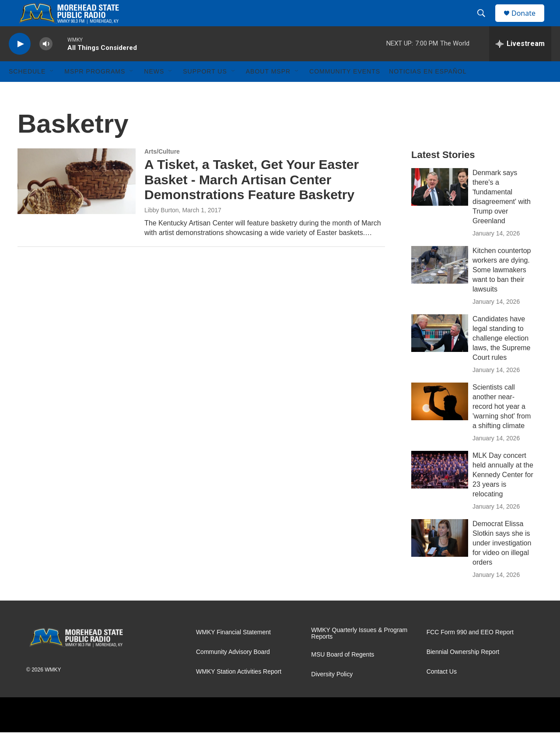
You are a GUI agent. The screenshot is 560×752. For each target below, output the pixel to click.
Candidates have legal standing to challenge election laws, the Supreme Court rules (502, 358)
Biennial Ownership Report (463, 672)
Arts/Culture (162, 171)
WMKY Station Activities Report (239, 691)
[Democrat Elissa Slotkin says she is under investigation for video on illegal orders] (440, 558)
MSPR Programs (95, 91)
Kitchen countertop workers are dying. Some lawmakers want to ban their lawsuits (502, 290)
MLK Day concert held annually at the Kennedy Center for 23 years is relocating (503, 494)
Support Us (205, 91)
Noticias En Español (428, 91)
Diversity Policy (332, 694)
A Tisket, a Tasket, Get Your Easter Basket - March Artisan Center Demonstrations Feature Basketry (252, 199)
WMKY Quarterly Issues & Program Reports (359, 653)
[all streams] (520, 63)
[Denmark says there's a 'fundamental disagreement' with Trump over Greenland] (440, 207)
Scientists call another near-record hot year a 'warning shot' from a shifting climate (502, 426)
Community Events (345, 91)
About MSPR (268, 91)
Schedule (27, 91)
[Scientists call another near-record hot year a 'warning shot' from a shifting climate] (440, 421)
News (154, 91)
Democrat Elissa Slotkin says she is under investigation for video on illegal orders (502, 563)
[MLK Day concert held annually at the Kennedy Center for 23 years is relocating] (440, 489)
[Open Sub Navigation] (52, 91)
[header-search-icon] (485, 23)
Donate (529, 23)
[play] (20, 64)
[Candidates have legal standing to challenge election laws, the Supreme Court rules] (440, 353)
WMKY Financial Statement (233, 652)
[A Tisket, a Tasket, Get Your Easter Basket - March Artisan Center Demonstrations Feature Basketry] (77, 201)
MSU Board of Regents (343, 674)
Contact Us (442, 691)
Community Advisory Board (233, 672)
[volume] (46, 64)
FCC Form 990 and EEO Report (470, 652)
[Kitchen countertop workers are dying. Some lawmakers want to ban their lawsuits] (440, 285)
